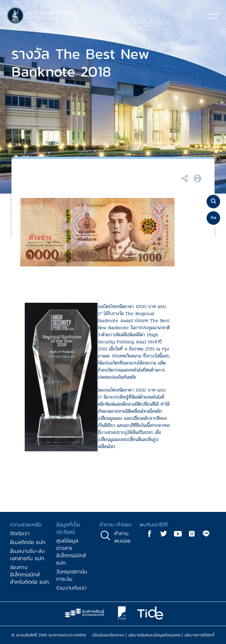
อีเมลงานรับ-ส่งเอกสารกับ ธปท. (28, 555)
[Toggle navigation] (213, 16)
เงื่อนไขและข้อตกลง (108, 635)
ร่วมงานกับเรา (71, 588)
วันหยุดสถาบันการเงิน (72, 575)
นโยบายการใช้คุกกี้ (199, 635)
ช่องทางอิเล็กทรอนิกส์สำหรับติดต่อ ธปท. (30, 574)
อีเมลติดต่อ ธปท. (28, 542)
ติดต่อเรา (20, 533)
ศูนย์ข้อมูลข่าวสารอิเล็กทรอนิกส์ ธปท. (71, 552)
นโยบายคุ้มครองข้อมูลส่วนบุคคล (154, 635)
